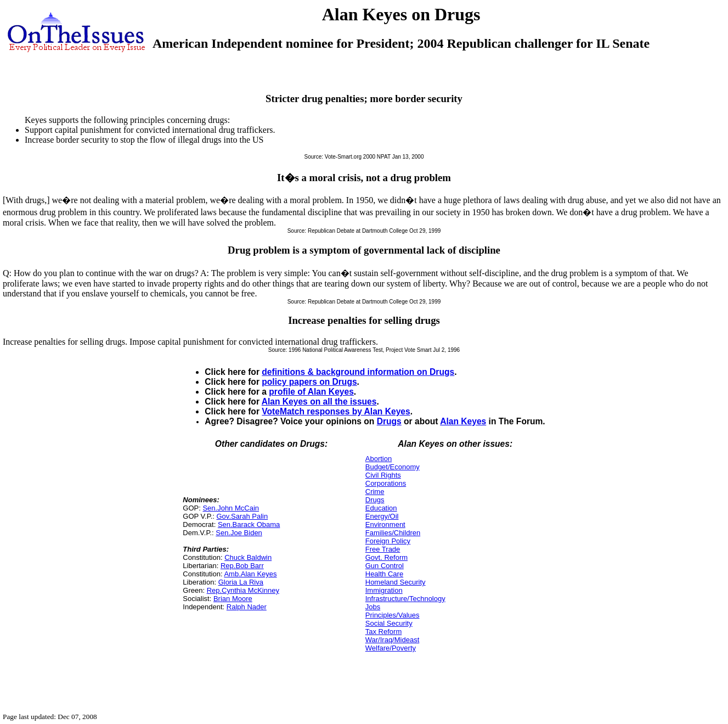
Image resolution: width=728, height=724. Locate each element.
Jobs (373, 607)
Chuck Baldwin (248, 557)
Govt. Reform (386, 557)
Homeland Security (396, 582)
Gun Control (385, 566)
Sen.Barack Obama (249, 524)
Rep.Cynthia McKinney (243, 590)
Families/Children (393, 533)
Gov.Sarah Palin (242, 516)
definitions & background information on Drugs (358, 372)
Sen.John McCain (231, 508)
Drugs (389, 421)
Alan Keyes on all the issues (319, 402)
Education (381, 508)
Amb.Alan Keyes (250, 574)
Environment (385, 524)
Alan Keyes (463, 421)
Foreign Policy (388, 541)
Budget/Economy (393, 467)
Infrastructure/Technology (405, 599)
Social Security (389, 623)
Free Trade (383, 549)
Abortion (379, 459)
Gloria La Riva (241, 582)
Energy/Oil (382, 516)
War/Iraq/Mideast (393, 640)
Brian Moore (233, 599)
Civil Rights (383, 475)
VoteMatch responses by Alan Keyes (336, 411)
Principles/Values (393, 615)
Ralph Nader (247, 607)
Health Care (384, 574)
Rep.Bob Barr (242, 566)
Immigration (384, 590)
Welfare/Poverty (391, 648)
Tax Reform (383, 632)
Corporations (386, 483)
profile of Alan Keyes (311, 392)
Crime (375, 492)
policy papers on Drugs (309, 382)
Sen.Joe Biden (239, 533)
